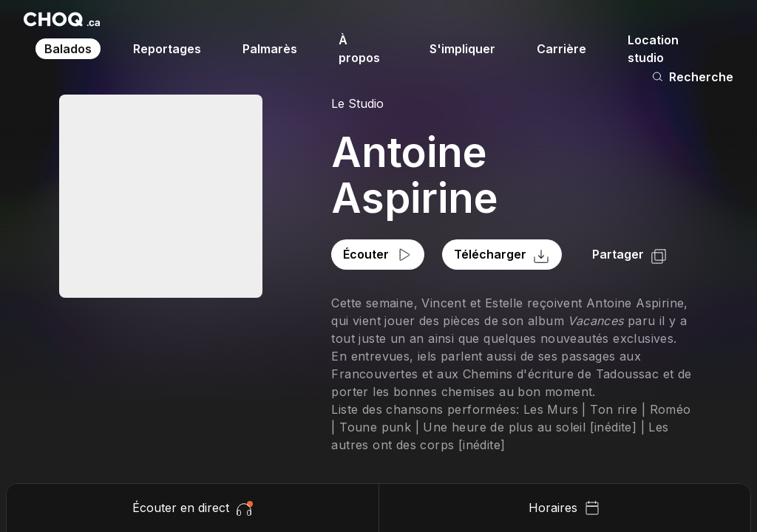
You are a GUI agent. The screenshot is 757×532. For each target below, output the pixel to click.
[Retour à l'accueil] (62, 19)
